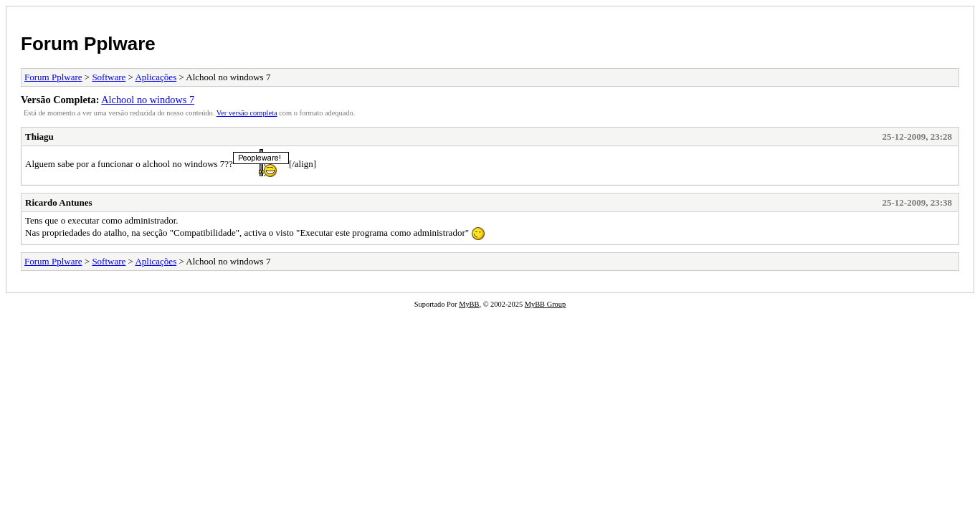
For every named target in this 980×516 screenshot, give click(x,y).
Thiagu (39, 137)
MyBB (469, 304)
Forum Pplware (88, 44)
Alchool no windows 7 (148, 100)
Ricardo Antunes (59, 202)
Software (109, 77)
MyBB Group (545, 304)
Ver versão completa (247, 113)
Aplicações (156, 77)
